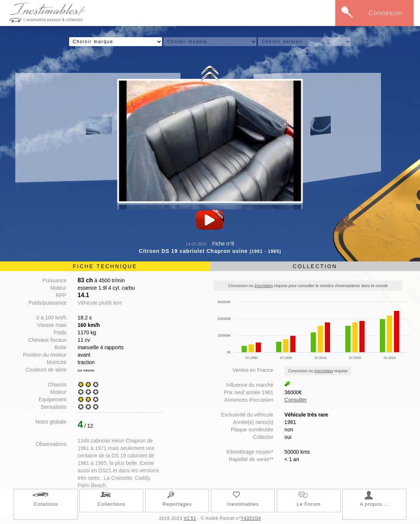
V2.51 (190, 518)
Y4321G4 (251, 518)
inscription (264, 286)
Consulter (295, 400)
